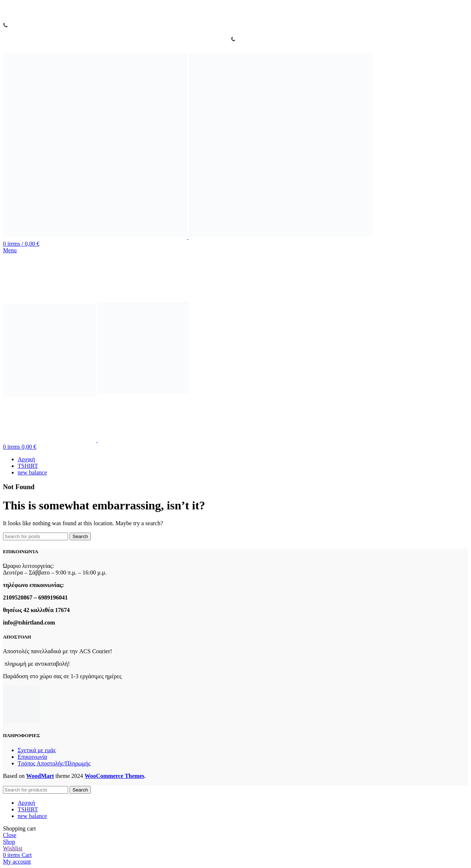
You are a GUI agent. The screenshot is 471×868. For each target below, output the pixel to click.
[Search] (36, 536)
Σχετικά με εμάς (37, 750)
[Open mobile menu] (10, 250)
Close (10, 835)
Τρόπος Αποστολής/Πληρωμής (54, 763)
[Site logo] (96, 237)
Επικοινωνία (32, 757)
